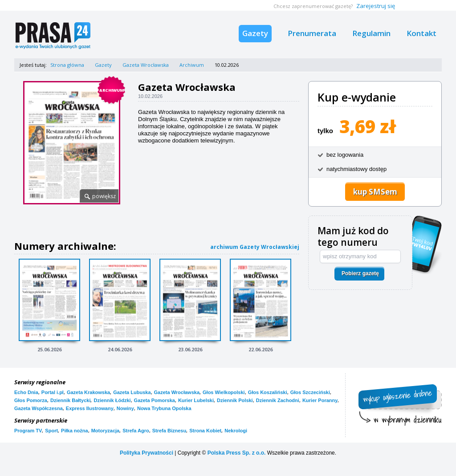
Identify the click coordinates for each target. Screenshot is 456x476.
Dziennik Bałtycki (70, 400)
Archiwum (192, 65)
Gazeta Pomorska (155, 400)
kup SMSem (375, 192)
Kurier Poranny (320, 400)
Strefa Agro (136, 431)
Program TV (28, 431)
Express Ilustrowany (90, 408)
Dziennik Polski (235, 400)
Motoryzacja (106, 431)
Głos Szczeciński (310, 392)
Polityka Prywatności (147, 453)
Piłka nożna (75, 431)
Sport (51, 431)
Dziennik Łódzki (112, 400)
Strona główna (67, 65)
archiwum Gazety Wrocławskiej (255, 247)
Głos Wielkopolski (224, 392)
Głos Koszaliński (268, 392)
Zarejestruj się (376, 6)
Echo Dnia (26, 392)
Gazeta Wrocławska (146, 65)
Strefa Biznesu (169, 431)
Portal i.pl (53, 392)
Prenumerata (312, 33)
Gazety (255, 33)
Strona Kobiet (205, 431)
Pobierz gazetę (360, 273)
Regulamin (371, 33)
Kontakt (421, 33)
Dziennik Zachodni (278, 400)
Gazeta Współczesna (39, 408)
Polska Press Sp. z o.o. (237, 453)
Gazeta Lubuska (132, 392)
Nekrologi (236, 431)
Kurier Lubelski (196, 400)
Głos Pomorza (31, 400)
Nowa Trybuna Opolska (164, 408)
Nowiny (125, 408)
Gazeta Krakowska (88, 392)
